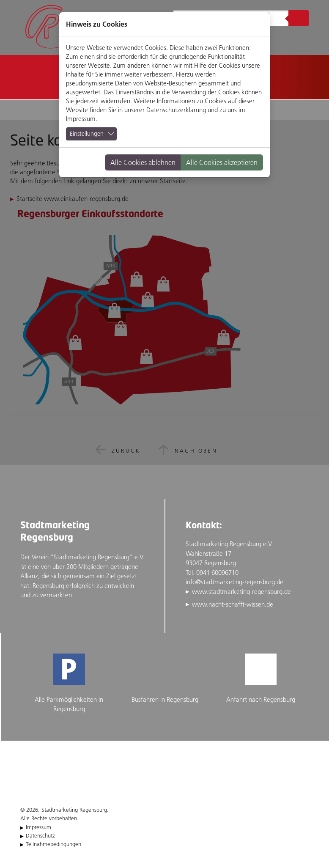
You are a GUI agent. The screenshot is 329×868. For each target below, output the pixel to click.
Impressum (81, 119)
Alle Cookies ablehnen (143, 162)
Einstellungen (87, 134)
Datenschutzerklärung (176, 110)
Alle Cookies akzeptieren (222, 162)
